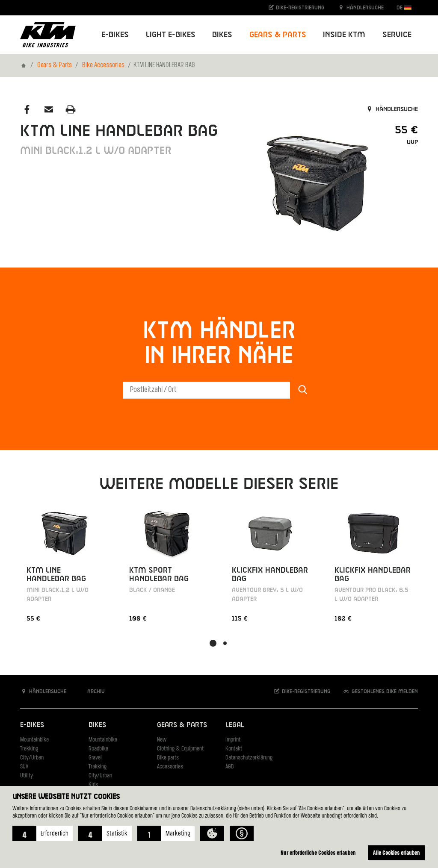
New (162, 740)
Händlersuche (361, 7)
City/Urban (32, 758)
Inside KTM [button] (344, 35)
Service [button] (397, 35)
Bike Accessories (103, 65)
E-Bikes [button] (115, 35)
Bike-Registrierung (296, 7)
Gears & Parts (55, 65)
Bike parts (168, 758)
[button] (43, 833)
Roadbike (98, 749)
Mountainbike (34, 740)
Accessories (170, 767)
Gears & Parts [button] (278, 35)
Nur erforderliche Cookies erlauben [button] (318, 852)
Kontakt (234, 749)
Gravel (95, 758)
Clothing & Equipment (180, 749)
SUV (24, 767)
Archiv (92, 691)
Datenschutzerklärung (249, 758)
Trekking (29, 749)
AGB (230, 767)
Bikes (97, 725)
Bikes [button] (222, 35)
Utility (27, 776)
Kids (93, 785)
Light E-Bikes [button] (171, 35)
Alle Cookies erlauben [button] (397, 852)
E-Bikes (32, 725)
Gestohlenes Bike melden (380, 691)
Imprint (233, 740)
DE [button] (404, 7)
